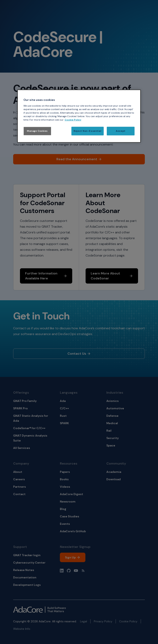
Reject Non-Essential (87, 131)
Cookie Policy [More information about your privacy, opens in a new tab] (73, 120)
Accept (121, 131)
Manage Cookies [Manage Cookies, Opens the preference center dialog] (37, 131)
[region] (79, 116)
